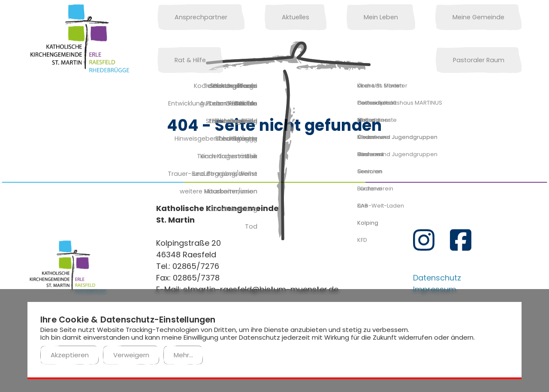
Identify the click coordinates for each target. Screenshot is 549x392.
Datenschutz (437, 278)
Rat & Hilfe (497, 17)
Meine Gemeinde (418, 17)
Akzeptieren (70, 355)
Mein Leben (338, 17)
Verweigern (131, 355)
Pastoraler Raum (192, 60)
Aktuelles (270, 17)
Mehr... (183, 355)
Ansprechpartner (192, 17)
